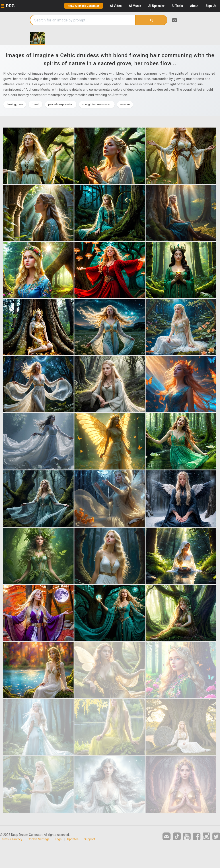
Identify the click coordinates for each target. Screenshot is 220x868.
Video (116, 6)
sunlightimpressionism (97, 104)
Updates (73, 839)
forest (35, 104)
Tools (177, 6)
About (194, 6)
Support (89, 839)
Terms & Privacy (11, 839)
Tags (58, 839)
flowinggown (15, 104)
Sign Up (211, 6)
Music (135, 6)
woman (125, 104)
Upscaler (156, 6)
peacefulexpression (61, 104)
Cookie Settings (39, 839)
